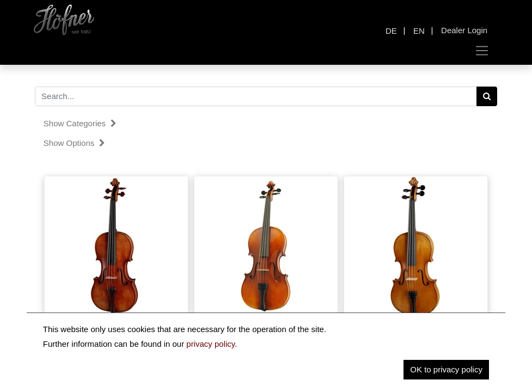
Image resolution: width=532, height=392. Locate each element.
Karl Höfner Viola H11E (415, 327)
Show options (75, 143)
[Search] (487, 96)
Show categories (80, 123)
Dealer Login (464, 30)
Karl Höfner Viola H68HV (266, 327)
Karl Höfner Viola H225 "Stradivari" (117, 327)
